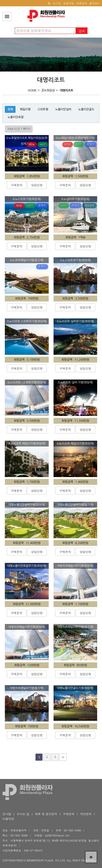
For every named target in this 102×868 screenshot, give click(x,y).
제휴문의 (82, 3)
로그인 (57, 3)
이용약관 (8, 819)
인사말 (7, 814)
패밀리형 (25, 109)
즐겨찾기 (95, 3)
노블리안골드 (86, 109)
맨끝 (63, 757)
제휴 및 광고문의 (46, 814)
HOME (32, 90)
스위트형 (43, 109)
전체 (10, 109)
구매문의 (16, 185)
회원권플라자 (47, 16)
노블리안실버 (63, 109)
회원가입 (69, 3)
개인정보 (86, 814)
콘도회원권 (48, 90)
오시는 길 (23, 814)
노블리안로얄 (16, 117)
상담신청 (37, 185)
